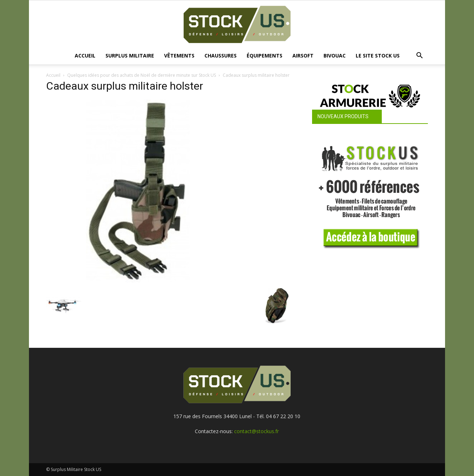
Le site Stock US (378, 56)
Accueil (85, 56)
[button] (419, 56)
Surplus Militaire (130, 56)
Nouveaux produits (343, 116)
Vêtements (179, 56)
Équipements (265, 56)
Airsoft (303, 56)
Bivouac (335, 56)
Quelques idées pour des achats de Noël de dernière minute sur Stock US (142, 75)
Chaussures (221, 56)
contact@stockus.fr (256, 431)
